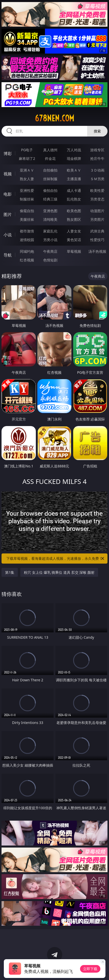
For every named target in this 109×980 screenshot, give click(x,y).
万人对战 (74, 150)
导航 (8, 255)
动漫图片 (97, 211)
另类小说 (50, 240)
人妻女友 (74, 231)
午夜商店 (50, 251)
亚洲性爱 (27, 190)
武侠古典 (97, 231)
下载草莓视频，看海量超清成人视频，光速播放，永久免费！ (56, 559)
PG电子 (27, 150)
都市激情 (27, 231)
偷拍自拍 (50, 190)
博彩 (8, 154)
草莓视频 (74, 251)
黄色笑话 (74, 240)
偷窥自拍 (27, 211)
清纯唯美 (50, 219)
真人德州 (50, 150)
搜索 (97, 131)
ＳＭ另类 (97, 179)
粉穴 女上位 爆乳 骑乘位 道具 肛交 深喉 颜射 (59, 572)
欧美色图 (74, 211)
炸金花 (50, 158)
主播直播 (74, 179)
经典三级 (50, 199)
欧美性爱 (97, 190)
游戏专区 (97, 150)
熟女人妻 (27, 179)
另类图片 (97, 219)
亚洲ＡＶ (27, 170)
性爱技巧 (97, 240)
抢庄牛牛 (97, 158)
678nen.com (54, 118)
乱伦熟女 (74, 199)
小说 (8, 235)
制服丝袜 (27, 199)
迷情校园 (27, 240)
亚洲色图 (50, 211)
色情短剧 (50, 260)
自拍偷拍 (50, 170)
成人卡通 (74, 190)
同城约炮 (27, 251)
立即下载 (90, 969)
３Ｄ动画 (97, 170)
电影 (8, 194)
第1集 (10, 572)
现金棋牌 (74, 158)
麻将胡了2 (27, 158)
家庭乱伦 (50, 231)
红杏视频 (27, 260)
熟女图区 (74, 219)
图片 (8, 214)
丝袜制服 (50, 179)
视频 (8, 174)
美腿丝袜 (27, 219)
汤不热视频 (97, 251)
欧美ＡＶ (74, 170)
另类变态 (97, 199)
